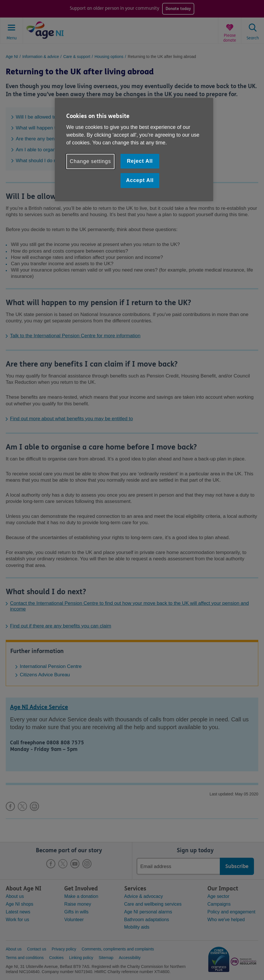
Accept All (140, 180)
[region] (134, 149)
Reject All (140, 161)
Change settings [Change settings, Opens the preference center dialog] (90, 161)
